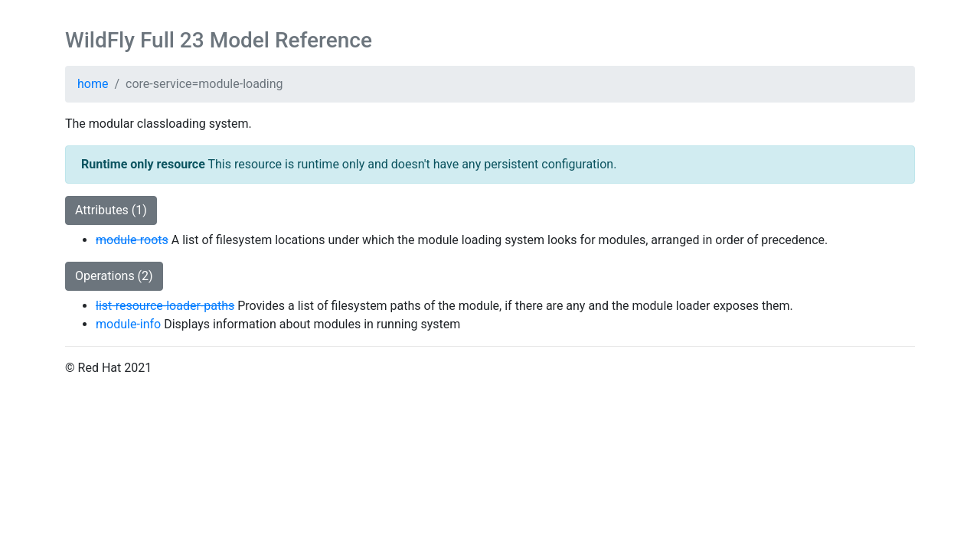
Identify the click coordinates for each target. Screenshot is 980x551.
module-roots (132, 240)
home (93, 84)
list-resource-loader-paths (165, 306)
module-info (128, 324)
